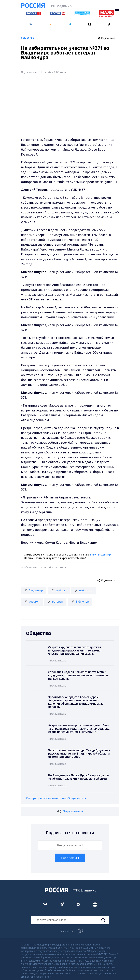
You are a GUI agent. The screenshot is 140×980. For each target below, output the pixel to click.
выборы (59, 590)
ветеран (55, 602)
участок (32, 602)
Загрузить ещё (70, 811)
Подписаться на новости (70, 833)
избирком (84, 590)
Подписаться (70, 858)
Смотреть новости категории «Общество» (54, 798)
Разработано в (71, 931)
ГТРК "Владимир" (101, 554)
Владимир (34, 590)
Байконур (80, 602)
